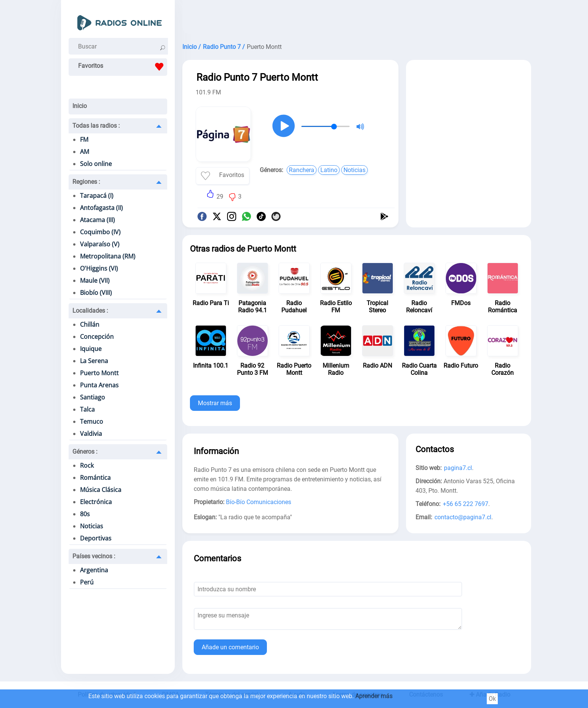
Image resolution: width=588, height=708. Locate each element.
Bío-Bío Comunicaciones (259, 502)
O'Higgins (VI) (99, 268)
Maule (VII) (95, 280)
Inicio (80, 106)
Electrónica (96, 502)
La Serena (94, 361)
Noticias (92, 526)
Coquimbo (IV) (100, 232)
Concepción (97, 337)
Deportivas (96, 538)
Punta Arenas (99, 385)
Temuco (92, 421)
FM (84, 139)
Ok (492, 699)
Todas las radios (96, 126)
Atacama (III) (97, 220)
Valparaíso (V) (100, 244)
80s (85, 514)
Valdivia (91, 434)
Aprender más (374, 696)
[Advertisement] (357, 19)
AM (85, 152)
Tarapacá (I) (97, 196)
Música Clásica (101, 490)
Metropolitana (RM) (108, 256)
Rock (87, 465)
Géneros (85, 452)
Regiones (86, 182)
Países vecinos (94, 556)
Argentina (94, 570)
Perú (87, 582)
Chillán (90, 324)
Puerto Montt (99, 373)
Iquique (91, 349)
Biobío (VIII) (96, 293)
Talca (87, 409)
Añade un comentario (230, 647)
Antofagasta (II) (101, 208)
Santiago (93, 397)
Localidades (90, 311)
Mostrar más (215, 403)
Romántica (95, 478)
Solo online (96, 164)
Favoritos (123, 67)
